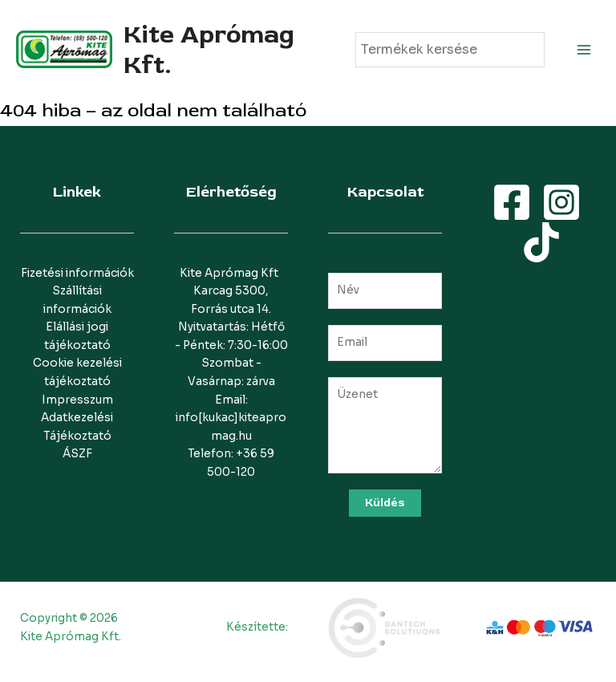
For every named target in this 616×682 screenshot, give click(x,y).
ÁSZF (77, 454)
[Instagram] (561, 202)
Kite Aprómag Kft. (209, 50)
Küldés (385, 503)
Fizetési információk (77, 273)
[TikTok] (541, 242)
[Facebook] (512, 202)
